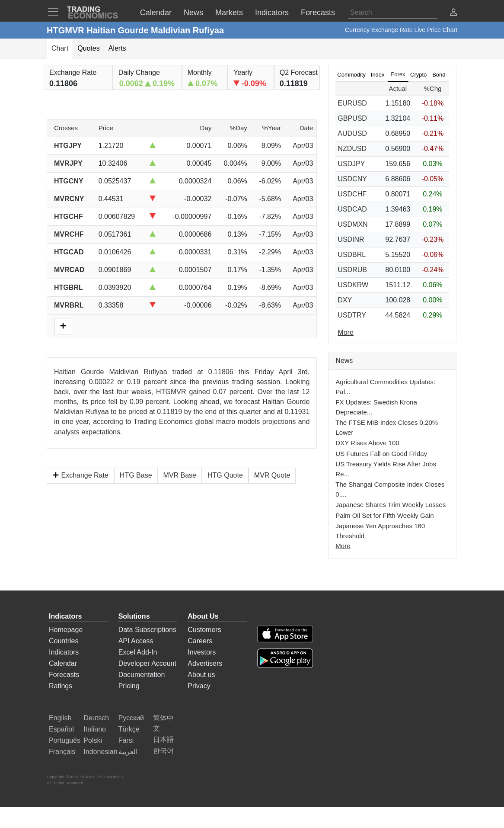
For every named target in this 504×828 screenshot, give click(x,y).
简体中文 (163, 723)
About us (201, 675)
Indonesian (100, 752)
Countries (64, 641)
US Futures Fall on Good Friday (381, 454)
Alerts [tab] (117, 48)
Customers (204, 630)
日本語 (163, 740)
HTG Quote (225, 475)
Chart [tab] (60, 48)
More (343, 546)
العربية (128, 752)
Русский (131, 718)
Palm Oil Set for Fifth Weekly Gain (384, 515)
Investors (202, 652)
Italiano (95, 729)
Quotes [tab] (89, 48)
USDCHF (352, 194)
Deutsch (96, 718)
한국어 (163, 751)
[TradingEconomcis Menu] (56, 12)
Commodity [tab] (351, 75)
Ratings (61, 686)
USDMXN (352, 224)
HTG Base (136, 475)
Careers (200, 641)
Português (65, 740)
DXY (345, 300)
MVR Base (180, 475)
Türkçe (129, 729)
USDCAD (352, 209)
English (60, 718)
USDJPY (351, 164)
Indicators (64, 652)
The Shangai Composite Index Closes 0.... (390, 489)
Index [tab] (378, 75)
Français (62, 752)
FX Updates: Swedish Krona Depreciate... (376, 407)
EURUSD (352, 103)
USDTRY (352, 315)
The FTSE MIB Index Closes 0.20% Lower (387, 427)
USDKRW (353, 285)
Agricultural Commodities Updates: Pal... (385, 387)
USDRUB (352, 270)
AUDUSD (352, 133)
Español (61, 729)
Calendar (63, 663)
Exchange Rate (80, 475)
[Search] (393, 13)
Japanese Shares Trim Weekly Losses (391, 505)
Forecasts (64, 675)
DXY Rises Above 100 (367, 443)
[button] (453, 13)
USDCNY (352, 179)
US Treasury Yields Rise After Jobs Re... (386, 469)
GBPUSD (352, 118)
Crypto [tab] (418, 75)
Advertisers (205, 663)
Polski (93, 740)
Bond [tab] (439, 75)
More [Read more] (345, 332)
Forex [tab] (398, 74)
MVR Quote (272, 475)
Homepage (66, 630)
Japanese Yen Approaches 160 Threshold (380, 531)
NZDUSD (352, 149)
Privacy (199, 686)
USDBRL (352, 255)
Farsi (126, 740)
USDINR (351, 239)
